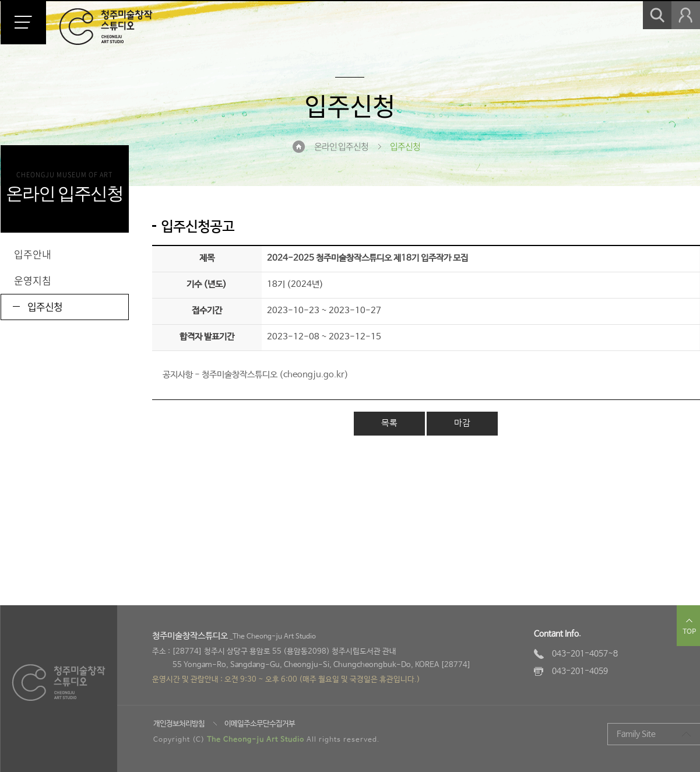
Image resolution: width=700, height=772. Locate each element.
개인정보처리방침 (179, 724)
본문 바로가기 (0, 0)
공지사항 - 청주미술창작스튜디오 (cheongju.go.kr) (256, 375)
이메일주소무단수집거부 (260, 724)
